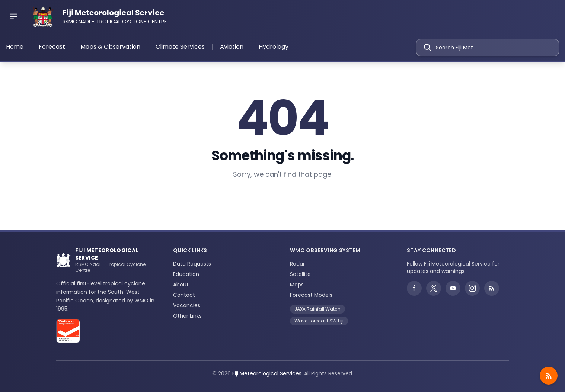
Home (15, 47)
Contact (184, 295)
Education (186, 274)
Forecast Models (311, 295)
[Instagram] (472, 288)
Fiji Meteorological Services (267, 373)
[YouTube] (453, 288)
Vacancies (187, 305)
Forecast (52, 47)
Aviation (232, 47)
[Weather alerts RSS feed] (492, 288)
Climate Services (180, 47)
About (181, 285)
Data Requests (192, 264)
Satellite (300, 274)
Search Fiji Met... (450, 48)
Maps (297, 285)
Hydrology (274, 47)
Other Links (187, 316)
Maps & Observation (110, 47)
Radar (297, 264)
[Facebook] (414, 288)
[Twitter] (434, 288)
